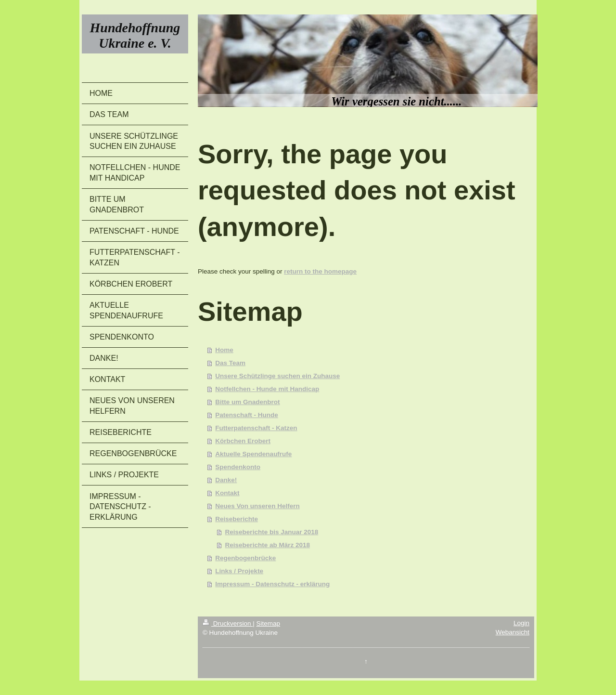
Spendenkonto (238, 467)
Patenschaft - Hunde (247, 415)
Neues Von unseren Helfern (257, 506)
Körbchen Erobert (243, 441)
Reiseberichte (237, 519)
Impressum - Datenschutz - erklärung (272, 584)
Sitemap (268, 623)
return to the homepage (320, 271)
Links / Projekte (239, 571)
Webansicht (513, 632)
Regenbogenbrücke (245, 558)
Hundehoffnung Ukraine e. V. (135, 35)
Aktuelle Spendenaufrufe (253, 454)
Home (224, 350)
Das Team (230, 363)
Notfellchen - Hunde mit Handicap (267, 389)
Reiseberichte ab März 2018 (268, 545)
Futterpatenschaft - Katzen (256, 428)
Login (521, 623)
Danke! (226, 480)
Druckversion (228, 623)
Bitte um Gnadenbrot (247, 402)
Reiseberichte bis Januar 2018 (272, 532)
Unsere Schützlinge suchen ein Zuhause (277, 376)
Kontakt (227, 493)
